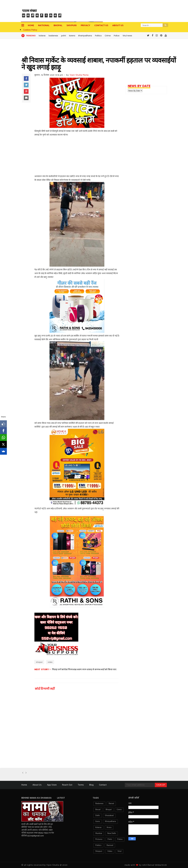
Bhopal (58, 26)
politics (98, 845)
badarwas (53, 36)
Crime (108, 36)
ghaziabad (109, 816)
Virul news (127, 36)
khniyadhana (110, 821)
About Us (37, 785)
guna (97, 821)
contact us (101, 26)
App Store (52, 785)
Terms (81, 785)
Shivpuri (72, 26)
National (44, 26)
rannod (110, 845)
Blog (91, 785)
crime (119, 810)
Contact (103, 785)
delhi (97, 816)
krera (109, 828)
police (120, 839)
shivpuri (39, 662)
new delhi (112, 833)
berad (98, 810)
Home (31, 26)
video (50, 662)
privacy (85, 26)
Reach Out (67, 785)
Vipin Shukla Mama (79, 75)
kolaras (42, 36)
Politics (98, 36)
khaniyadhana (85, 36)
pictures (99, 839)
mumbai (99, 833)
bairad (111, 804)
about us (118, 26)
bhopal (109, 810)
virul (119, 851)
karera (72, 36)
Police (117, 36)
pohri (64, 36)
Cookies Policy (30, 30)
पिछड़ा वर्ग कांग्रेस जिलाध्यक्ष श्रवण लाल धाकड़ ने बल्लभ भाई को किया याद (84, 669)
